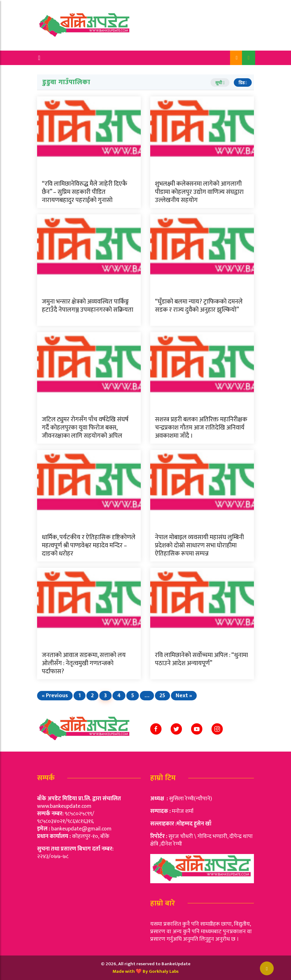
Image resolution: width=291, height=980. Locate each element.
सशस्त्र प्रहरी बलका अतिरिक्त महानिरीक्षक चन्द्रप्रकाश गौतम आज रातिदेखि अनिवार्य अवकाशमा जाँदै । (201, 428)
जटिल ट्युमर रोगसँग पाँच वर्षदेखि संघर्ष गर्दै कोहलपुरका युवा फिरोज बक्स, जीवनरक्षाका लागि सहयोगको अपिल (85, 428)
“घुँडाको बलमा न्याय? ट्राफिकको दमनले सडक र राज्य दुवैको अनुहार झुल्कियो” (199, 306)
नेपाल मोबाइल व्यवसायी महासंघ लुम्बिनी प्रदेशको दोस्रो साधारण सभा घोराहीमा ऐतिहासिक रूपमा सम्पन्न (199, 545)
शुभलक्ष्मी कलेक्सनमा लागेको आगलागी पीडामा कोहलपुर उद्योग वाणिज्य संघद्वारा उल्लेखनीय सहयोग (199, 192)
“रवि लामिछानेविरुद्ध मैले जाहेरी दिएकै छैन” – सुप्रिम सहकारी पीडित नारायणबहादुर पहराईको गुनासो (85, 192)
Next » (184, 696)
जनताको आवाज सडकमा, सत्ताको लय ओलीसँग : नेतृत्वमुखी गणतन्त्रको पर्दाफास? (84, 663)
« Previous (55, 696)
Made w (121, 971)
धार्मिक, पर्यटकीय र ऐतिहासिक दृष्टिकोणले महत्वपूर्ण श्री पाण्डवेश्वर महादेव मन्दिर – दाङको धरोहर (89, 545)
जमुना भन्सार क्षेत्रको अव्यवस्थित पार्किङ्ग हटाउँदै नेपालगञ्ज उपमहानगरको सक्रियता (88, 306)
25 (162, 696)
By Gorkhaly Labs (161, 971)
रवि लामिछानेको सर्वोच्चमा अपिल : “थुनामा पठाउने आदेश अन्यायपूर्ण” (201, 659)
